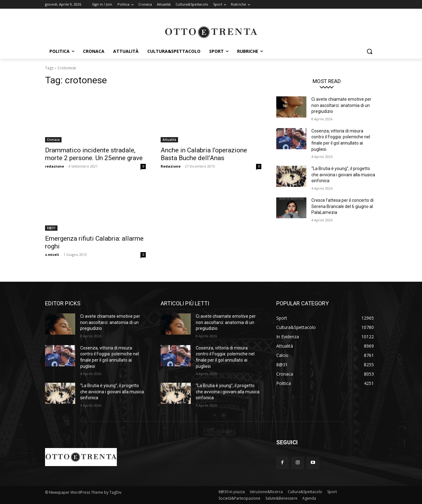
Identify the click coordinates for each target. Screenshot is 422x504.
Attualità (169, 140)
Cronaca (53, 140)
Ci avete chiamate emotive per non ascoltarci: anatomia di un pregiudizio (341, 105)
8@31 (51, 228)
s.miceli (52, 254)
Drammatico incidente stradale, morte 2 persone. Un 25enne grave (94, 154)
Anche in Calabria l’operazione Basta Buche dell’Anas (204, 154)
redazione (55, 166)
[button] (369, 51)
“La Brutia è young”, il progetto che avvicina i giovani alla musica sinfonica (343, 175)
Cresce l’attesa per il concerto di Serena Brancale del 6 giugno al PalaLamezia (342, 206)
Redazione (171, 166)
